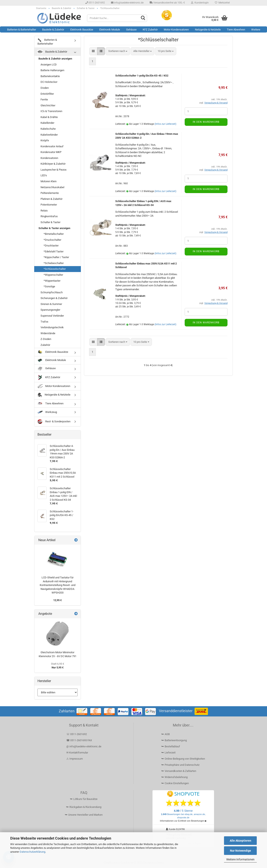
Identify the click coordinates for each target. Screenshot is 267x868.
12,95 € (57, 600)
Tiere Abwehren (236, 30)
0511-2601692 (95, 3)
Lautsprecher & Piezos (54, 170)
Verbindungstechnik (52, 327)
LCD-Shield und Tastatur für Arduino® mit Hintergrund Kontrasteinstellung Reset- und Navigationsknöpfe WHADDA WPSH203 (58, 585)
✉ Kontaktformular (77, 753)
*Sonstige (49, 286)
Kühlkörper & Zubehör (53, 164)
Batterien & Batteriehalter (22, 30)
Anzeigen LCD (49, 65)
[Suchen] (143, 18)
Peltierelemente (50, 193)
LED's (44, 175)
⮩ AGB (166, 734)
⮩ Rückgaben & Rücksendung (84, 807)
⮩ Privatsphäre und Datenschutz (180, 765)
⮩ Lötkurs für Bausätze (84, 799)
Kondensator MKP (51, 152)
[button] (93, 51)
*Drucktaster (51, 246)
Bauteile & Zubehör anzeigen (55, 59)
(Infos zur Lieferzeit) (165, 124)
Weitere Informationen (240, 859)
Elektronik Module (110, 30)
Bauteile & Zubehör (53, 30)
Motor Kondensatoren (176, 30)
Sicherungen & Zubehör (54, 298)
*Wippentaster (52, 281)
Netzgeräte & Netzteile (208, 30)
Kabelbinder (47, 123)
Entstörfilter (47, 94)
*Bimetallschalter (54, 234)
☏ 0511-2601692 (77, 734)
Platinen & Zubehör (51, 199)
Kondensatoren (49, 158)
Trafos (44, 322)
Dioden (45, 88)
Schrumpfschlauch (52, 292)
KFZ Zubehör (150, 30)
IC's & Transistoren (51, 111)
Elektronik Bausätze (82, 30)
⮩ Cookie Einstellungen (175, 783)
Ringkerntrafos (49, 216)
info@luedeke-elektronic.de (127, 3)
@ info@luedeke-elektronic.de (84, 746)
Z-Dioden (46, 339)
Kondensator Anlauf (52, 146)
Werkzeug (47, 412)
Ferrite (44, 100)
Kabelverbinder (49, 135)
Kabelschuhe (48, 129)
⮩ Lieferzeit (168, 753)
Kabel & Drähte (49, 117)
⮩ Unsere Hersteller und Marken (84, 815)
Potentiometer (49, 205)
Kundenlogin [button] (200, 3)
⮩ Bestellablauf (171, 746)
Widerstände (48, 333)
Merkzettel (222, 3)
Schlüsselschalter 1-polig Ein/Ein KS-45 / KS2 (142, 76)
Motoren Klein (49, 181)
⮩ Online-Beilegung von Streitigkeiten (183, 759)
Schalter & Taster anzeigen (54, 228)
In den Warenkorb (206, 122)
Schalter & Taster (50, 222)
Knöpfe (45, 140)
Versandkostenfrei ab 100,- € (167, 3)
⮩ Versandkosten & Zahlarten (179, 771)
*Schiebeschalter (54, 263)
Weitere (256, 30)
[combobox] (118, 51)
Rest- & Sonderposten (54, 422)
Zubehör (45, 345)
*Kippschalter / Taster (56, 257)
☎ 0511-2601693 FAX (79, 740)
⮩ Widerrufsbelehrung (174, 777)
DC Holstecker (49, 82)
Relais (44, 211)
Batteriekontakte (50, 76)
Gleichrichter (48, 105)
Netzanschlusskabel (52, 187)
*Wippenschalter (53, 275)
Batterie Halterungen (52, 70)
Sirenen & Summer (51, 304)
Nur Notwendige (240, 851)
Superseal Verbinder (52, 316)
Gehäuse (131, 30)
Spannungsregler (50, 310)
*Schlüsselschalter (55, 269)
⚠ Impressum (75, 759)
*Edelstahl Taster (54, 251)
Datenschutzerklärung (32, 852)
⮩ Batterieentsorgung (174, 740)
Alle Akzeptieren (240, 841)
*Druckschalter (52, 240)
